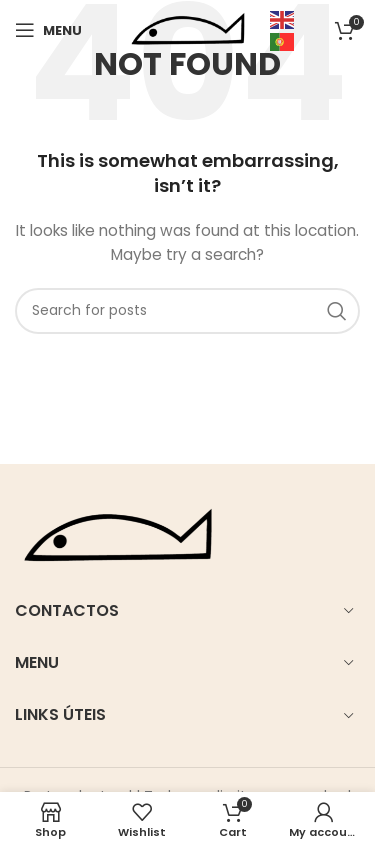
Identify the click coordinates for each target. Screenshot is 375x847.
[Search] (187, 311)
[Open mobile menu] (48, 30)
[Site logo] (188, 29)
